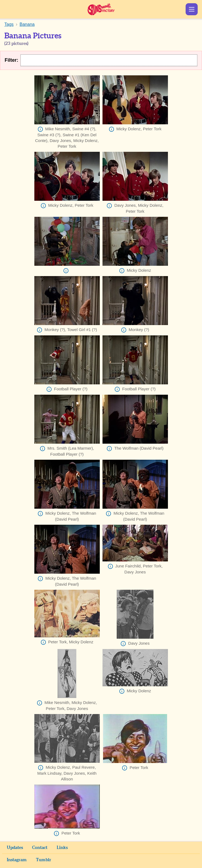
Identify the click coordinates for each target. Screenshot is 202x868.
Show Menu (192, 9)
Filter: (11, 60)
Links (62, 848)
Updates (15, 848)
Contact (40, 848)
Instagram (17, 860)
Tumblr (44, 860)
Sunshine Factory (101, 9)
